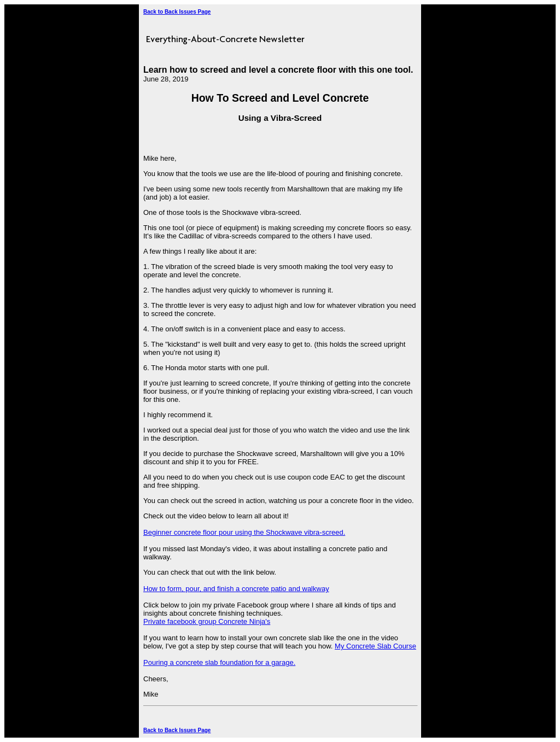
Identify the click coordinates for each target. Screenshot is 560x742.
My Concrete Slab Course (375, 646)
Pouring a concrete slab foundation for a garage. (219, 662)
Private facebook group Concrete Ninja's (207, 621)
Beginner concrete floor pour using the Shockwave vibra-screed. (244, 532)
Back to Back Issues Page (177, 12)
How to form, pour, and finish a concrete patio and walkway (236, 589)
